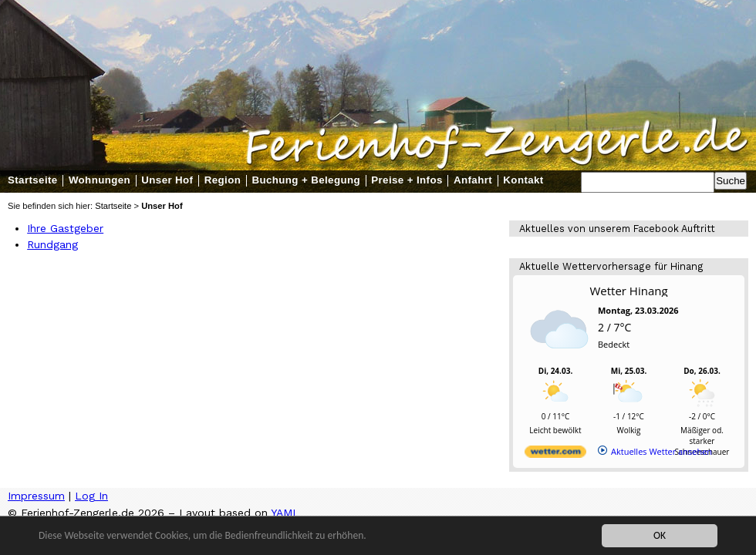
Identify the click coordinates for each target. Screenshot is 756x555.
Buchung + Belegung (306, 180)
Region (223, 180)
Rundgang (52, 244)
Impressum (36, 496)
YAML (285, 513)
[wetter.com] (555, 454)
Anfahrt (473, 180)
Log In (91, 496)
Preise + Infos (407, 180)
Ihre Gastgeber (65, 228)
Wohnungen (100, 180)
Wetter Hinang (628, 291)
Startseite (33, 180)
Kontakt (523, 180)
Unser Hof (167, 180)
